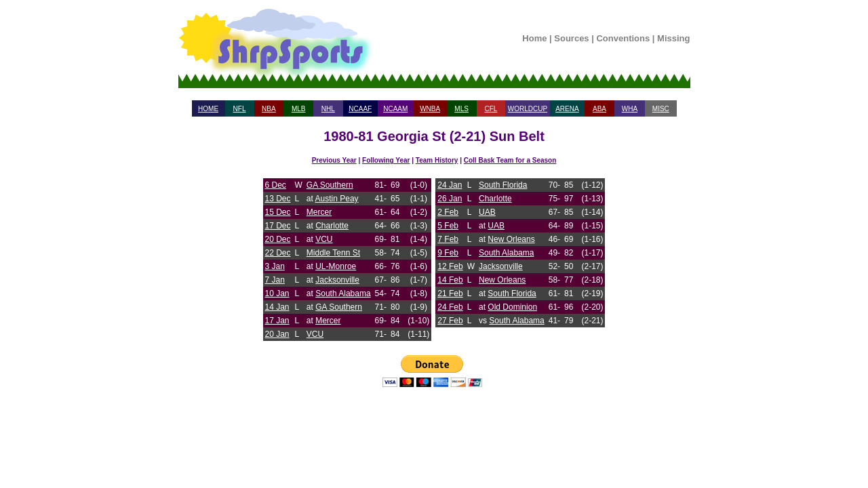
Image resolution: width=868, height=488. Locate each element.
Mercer (319, 212)
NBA (269, 109)
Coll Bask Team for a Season (510, 160)
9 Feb (448, 253)
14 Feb (450, 280)
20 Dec (278, 239)
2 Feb (448, 212)
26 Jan (450, 199)
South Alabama (343, 293)
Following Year (386, 160)
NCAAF (360, 109)
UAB (487, 212)
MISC (661, 109)
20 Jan (277, 334)
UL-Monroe (336, 266)
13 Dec (278, 199)
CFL (491, 109)
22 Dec (278, 253)
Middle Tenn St (333, 253)
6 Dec (276, 185)
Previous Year (334, 160)
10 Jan (277, 293)
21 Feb (450, 293)
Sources (571, 38)
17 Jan (277, 321)
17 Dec (278, 226)
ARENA (567, 109)
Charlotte (332, 226)
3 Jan (275, 266)
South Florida (503, 185)
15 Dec (278, 212)
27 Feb (450, 321)
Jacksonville (337, 280)
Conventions (623, 38)
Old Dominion (512, 307)
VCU (324, 239)
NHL (328, 109)
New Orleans (511, 239)
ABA (599, 109)
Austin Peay (337, 199)
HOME (208, 109)
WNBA (430, 109)
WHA (630, 109)
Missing (673, 38)
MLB (299, 109)
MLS (461, 109)
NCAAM (395, 109)
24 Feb (450, 307)
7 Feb (448, 239)
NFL (240, 109)
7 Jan (275, 280)
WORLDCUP (528, 109)
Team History (437, 160)
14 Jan (277, 307)
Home (534, 38)
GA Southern (330, 185)
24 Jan (450, 185)
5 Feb (448, 226)
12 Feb (450, 266)
